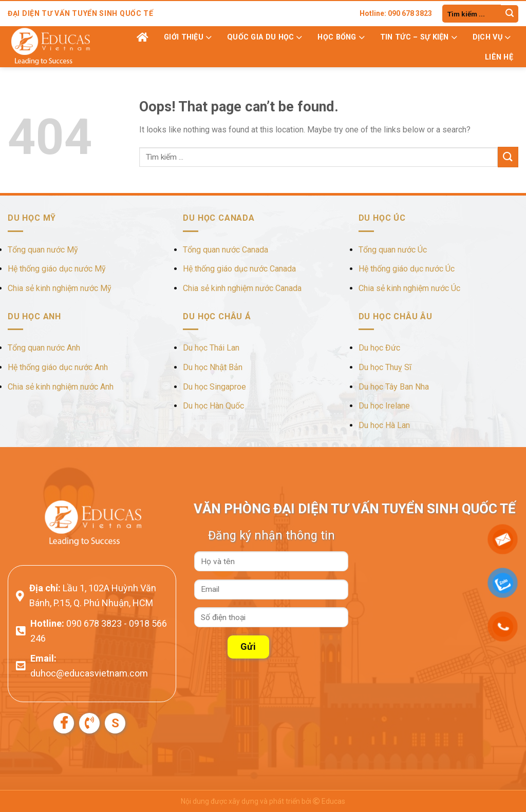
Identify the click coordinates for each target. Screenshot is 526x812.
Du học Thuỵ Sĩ (385, 367)
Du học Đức (379, 348)
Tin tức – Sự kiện (419, 38)
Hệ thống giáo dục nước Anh (58, 367)
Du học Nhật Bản (213, 367)
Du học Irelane (384, 406)
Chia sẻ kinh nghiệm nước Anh (61, 387)
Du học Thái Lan (211, 348)
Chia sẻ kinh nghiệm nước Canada (242, 288)
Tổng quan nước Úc (393, 250)
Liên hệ (499, 57)
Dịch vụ (492, 38)
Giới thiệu (188, 38)
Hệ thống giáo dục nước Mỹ (57, 269)
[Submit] (510, 14)
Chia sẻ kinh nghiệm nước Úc (409, 288)
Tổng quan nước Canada (226, 250)
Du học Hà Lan (384, 425)
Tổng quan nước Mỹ (43, 250)
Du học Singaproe (214, 387)
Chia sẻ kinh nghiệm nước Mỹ (60, 288)
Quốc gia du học (265, 38)
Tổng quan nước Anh (44, 348)
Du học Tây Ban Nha (394, 387)
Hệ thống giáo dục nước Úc (407, 269)
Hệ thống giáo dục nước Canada (239, 269)
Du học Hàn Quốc (213, 406)
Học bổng (341, 38)
